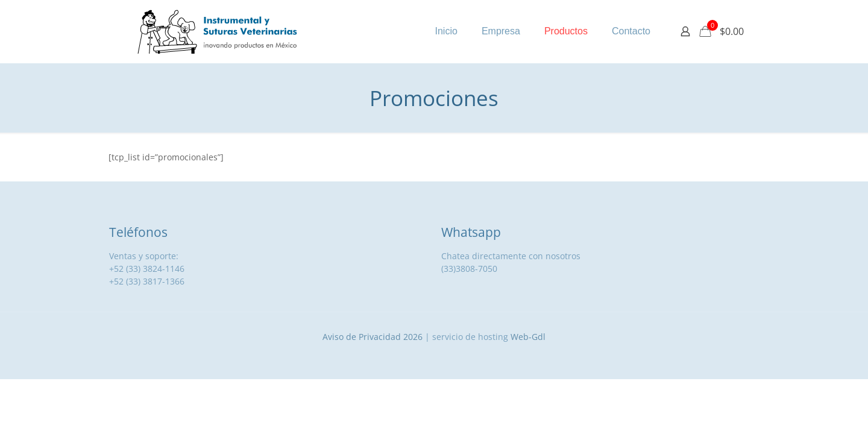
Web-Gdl (528, 337)
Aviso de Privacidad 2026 (373, 337)
